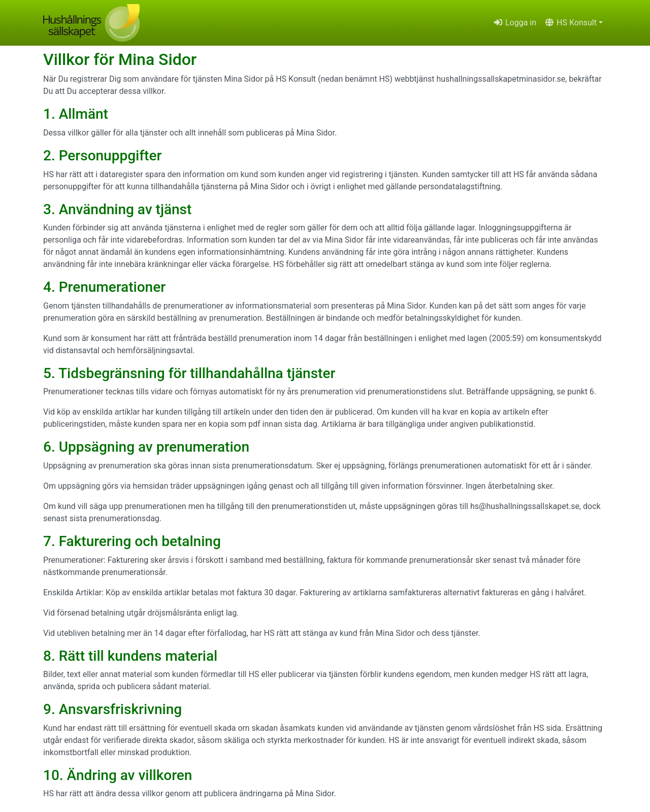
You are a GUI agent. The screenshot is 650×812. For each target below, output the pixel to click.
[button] (574, 23)
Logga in (515, 23)
